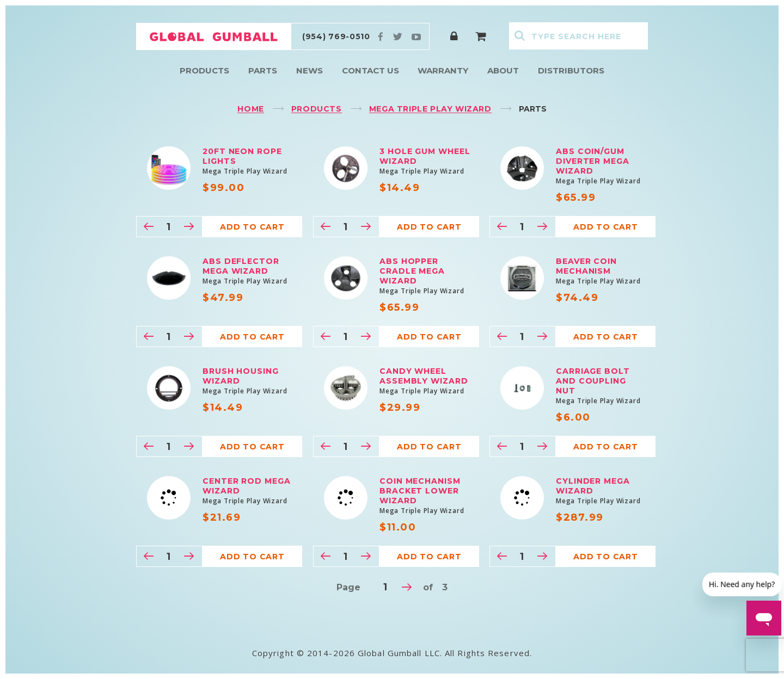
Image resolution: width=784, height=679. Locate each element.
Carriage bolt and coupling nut (593, 381)
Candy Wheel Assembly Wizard (424, 376)
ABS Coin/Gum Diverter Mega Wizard (593, 161)
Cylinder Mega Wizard (593, 486)
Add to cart (252, 227)
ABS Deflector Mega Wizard (241, 266)
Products (204, 70)
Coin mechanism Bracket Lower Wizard (420, 491)
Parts (263, 70)
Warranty (443, 70)
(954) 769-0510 (336, 36)
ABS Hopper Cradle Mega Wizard (412, 271)
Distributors (571, 70)
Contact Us (370, 70)
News (310, 70)
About (503, 70)
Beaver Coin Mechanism (586, 266)
